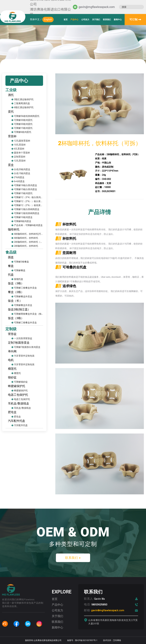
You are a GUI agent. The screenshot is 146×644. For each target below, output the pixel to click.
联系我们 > (73, 558)
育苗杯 (12, 136)
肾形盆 (12, 334)
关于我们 (96, 20)
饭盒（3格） (16, 283)
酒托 (11, 95)
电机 (11, 360)
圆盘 (11, 257)
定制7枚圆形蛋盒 (19, 343)
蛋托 (11, 112)
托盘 (11, 275)
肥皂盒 (12, 412)
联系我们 (107, 20)
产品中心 (74, 20)
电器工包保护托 (18, 395)
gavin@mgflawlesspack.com (108, 610)
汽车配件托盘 (17, 421)
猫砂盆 (12, 377)
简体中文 (35, 19)
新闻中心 (118, 20)
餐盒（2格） (16, 292)
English (48, 19)
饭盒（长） (15, 301)
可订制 (135, 19)
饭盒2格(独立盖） (19, 309)
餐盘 (11, 266)
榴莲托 (12, 369)
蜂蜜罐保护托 (17, 386)
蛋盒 (11, 165)
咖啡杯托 (14, 229)
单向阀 (12, 351)
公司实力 (85, 20)
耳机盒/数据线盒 (19, 403)
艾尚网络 (117, 640)
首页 (66, 20)
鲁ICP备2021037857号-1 (86, 640)
